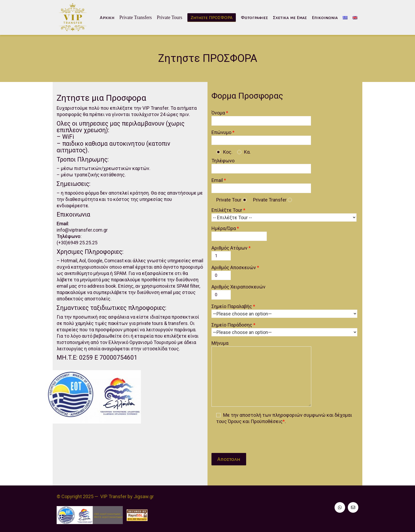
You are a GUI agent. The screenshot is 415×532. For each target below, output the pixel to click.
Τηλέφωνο (264, 164)
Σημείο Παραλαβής (287, 310)
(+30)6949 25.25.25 (75, 249)
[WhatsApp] (340, 507)
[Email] (353, 507)
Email (264, 184)
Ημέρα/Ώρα (242, 232)
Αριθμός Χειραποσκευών (241, 291)
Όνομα (264, 117)
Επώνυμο (264, 136)
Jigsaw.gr (144, 496)
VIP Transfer (113, 496)
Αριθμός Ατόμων (234, 252)
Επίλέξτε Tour (287, 214)
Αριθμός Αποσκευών (238, 271)
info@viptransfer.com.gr (80, 236)
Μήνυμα (264, 374)
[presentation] (254, 436)
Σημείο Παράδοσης (287, 329)
